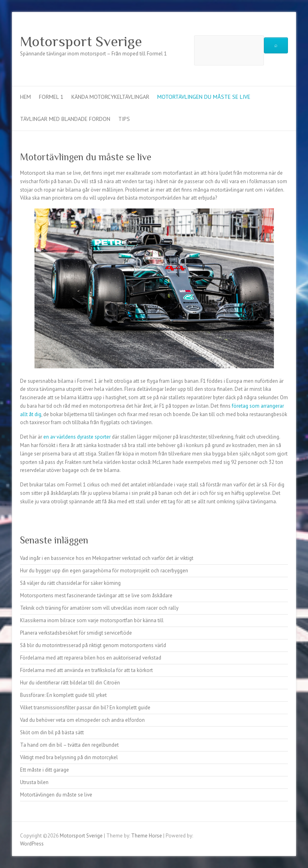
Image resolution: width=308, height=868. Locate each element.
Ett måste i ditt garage (45, 770)
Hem (25, 97)
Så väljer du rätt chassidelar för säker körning (70, 583)
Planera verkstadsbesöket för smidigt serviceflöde (76, 633)
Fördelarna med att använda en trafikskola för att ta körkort (86, 670)
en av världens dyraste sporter (77, 437)
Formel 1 (51, 97)
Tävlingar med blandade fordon (65, 119)
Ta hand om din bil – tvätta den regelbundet (69, 745)
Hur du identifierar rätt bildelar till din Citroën (70, 683)
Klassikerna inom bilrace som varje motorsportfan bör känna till (92, 620)
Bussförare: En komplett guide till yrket (63, 695)
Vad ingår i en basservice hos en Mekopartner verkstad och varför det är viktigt (107, 558)
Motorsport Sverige (81, 41)
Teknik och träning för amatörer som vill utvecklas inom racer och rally (99, 608)
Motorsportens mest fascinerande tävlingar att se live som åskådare (96, 595)
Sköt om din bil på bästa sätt (52, 732)
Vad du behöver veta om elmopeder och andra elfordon (82, 720)
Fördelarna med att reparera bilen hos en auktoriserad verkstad (91, 658)
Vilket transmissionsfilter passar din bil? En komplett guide (85, 708)
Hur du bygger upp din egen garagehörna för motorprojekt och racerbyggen (104, 571)
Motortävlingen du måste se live (204, 97)
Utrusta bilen (34, 782)
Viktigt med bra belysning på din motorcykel (69, 757)
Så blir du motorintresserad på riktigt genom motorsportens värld (93, 645)
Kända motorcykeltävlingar (110, 97)
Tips (124, 119)
